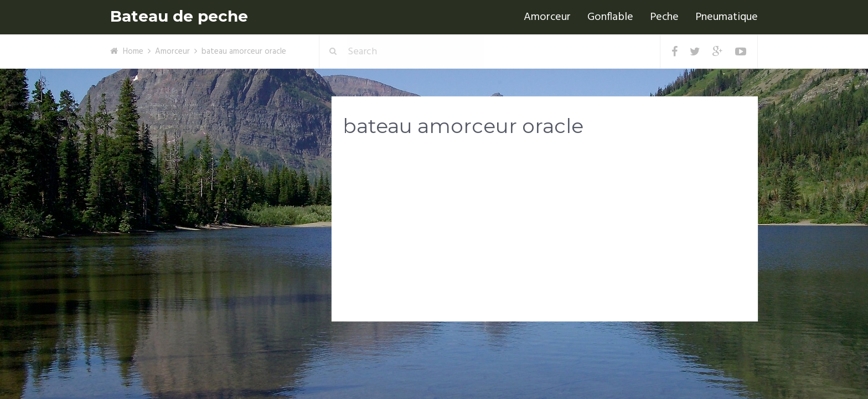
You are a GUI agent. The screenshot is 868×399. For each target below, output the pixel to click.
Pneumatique (727, 17)
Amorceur (547, 17)
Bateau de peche (179, 16)
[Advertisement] (545, 233)
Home (133, 52)
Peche (664, 17)
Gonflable (610, 17)
